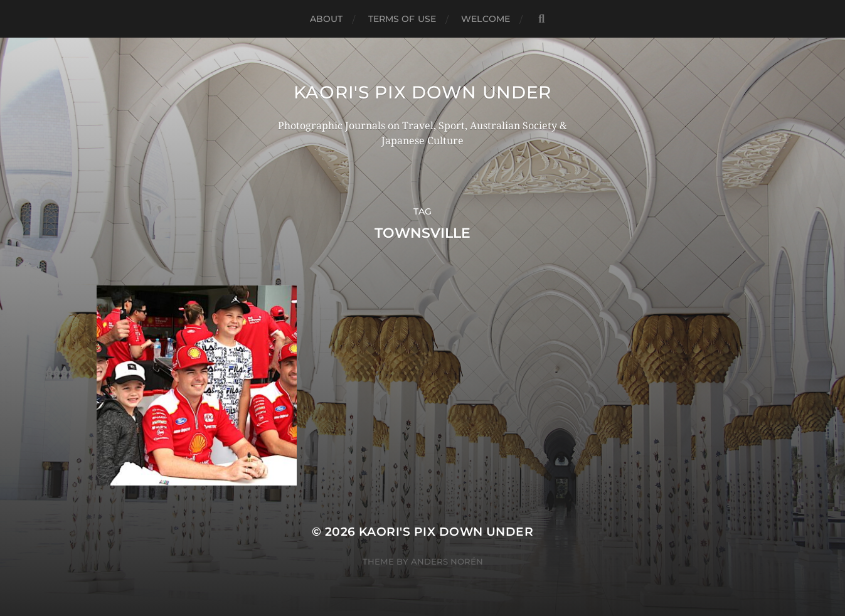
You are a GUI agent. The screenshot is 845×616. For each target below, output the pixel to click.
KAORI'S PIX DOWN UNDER (422, 92)
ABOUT (327, 19)
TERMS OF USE (402, 19)
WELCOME (486, 19)
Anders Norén (447, 561)
